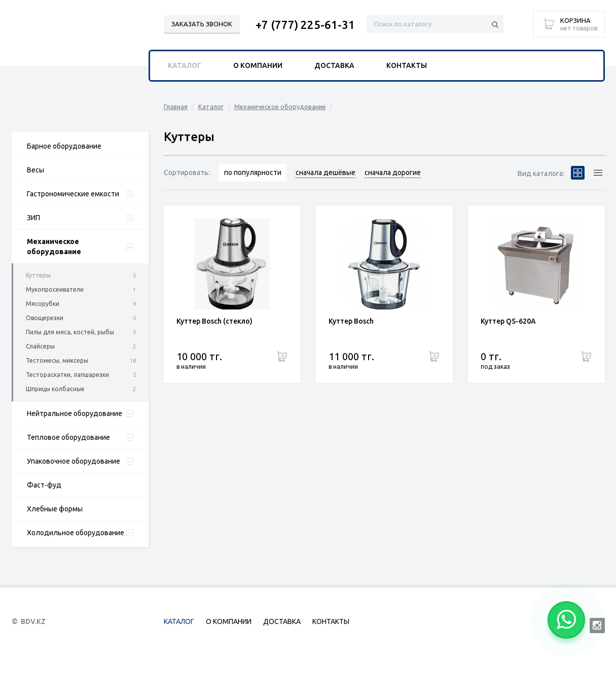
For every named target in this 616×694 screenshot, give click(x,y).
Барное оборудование (64, 146)
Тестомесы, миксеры (57, 360)
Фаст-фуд (44, 485)
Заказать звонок (202, 24)
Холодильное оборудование (76, 533)
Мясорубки (43, 304)
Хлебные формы (55, 509)
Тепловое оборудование (68, 437)
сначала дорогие (393, 172)
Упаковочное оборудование (74, 461)
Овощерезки (45, 318)
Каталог (211, 107)
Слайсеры (40, 346)
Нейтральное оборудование (75, 413)
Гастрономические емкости (73, 194)
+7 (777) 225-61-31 (305, 25)
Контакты (407, 65)
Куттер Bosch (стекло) (214, 321)
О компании (258, 65)
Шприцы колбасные (55, 389)
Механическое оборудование (54, 247)
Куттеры (38, 275)
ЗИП (33, 218)
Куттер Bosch (351, 321)
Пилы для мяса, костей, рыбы (70, 332)
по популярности (253, 172)
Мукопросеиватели (55, 289)
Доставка (334, 65)
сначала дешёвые (325, 172)
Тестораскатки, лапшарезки (67, 375)
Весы (35, 170)
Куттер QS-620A (508, 321)
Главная (176, 107)
